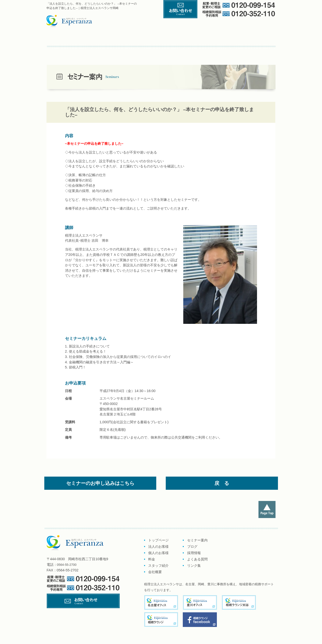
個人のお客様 (159, 38)
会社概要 (262, 38)
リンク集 (153, 51)
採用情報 (194, 553)
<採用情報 (106, 51)
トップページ (68, 38)
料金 (198, 38)
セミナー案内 (63, 51)
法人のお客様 (158, 547)
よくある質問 (131, 51)
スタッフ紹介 (231, 38)
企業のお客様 (112, 38)
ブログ (85, 51)
